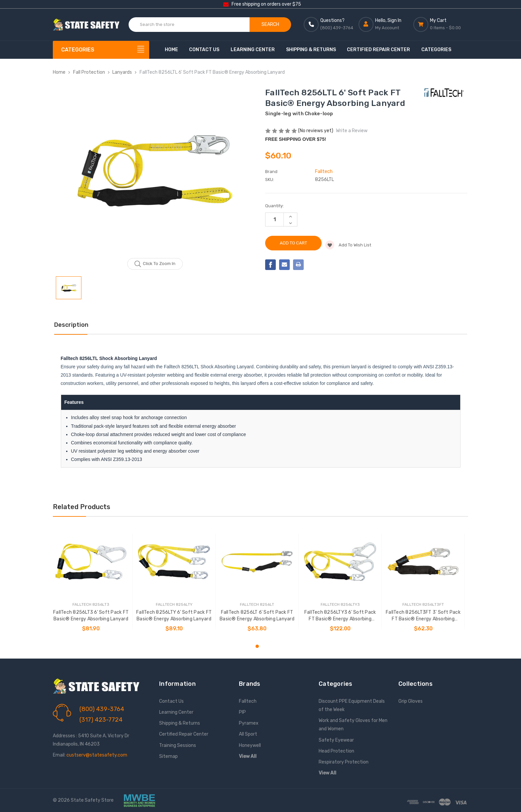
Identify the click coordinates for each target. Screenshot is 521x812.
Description (71, 325)
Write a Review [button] (352, 131)
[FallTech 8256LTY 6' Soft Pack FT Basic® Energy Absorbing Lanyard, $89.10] (174, 561)
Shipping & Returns (311, 50)
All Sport (248, 734)
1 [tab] (257, 646)
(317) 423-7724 (101, 720)
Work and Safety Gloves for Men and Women (353, 725)
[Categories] (101, 50)
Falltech (248, 701)
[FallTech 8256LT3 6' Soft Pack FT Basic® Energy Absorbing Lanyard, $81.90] (91, 561)
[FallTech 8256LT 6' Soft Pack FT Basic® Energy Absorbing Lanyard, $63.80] (257, 561)
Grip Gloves (411, 701)
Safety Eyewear (336, 740)
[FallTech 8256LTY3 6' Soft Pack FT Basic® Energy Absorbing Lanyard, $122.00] (340, 561)
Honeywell (250, 745)
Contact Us (204, 50)
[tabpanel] (91, 581)
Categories (436, 50)
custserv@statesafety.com (97, 755)
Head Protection (336, 751)
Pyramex (249, 723)
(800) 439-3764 (102, 709)
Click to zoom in (155, 264)
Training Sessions (178, 745)
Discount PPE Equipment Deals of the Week (352, 705)
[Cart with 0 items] (441, 24)
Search (270, 24)
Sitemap (168, 756)
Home (171, 50)
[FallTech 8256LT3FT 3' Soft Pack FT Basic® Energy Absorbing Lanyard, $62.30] (423, 561)
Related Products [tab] (82, 507)
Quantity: (274, 206)
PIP (242, 712)
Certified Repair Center (378, 50)
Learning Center (253, 50)
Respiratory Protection (344, 762)
